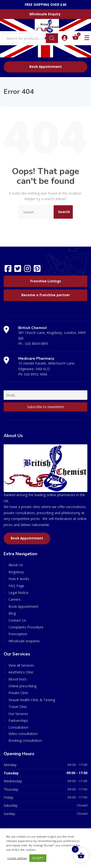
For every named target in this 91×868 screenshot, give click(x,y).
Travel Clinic (18, 707)
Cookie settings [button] (17, 858)
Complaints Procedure (26, 627)
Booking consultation (25, 740)
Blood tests (18, 679)
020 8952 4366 (36, 374)
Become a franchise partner (46, 295)
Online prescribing (22, 686)
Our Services (18, 714)
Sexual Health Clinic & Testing (32, 700)
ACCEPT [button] (38, 858)
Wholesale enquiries (24, 641)
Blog (12, 613)
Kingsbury (16, 572)
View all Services (21, 665)
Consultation (18, 727)
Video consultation (23, 734)
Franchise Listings (46, 281)
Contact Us (17, 620)
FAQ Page (16, 586)
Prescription (18, 634)
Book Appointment (46, 67)
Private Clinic (18, 693)
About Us (16, 565)
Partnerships (18, 720)
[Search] (52, 38)
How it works (19, 579)
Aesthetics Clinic (21, 672)
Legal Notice (18, 593)
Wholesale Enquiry (45, 14)
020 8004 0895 (37, 344)
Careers (15, 599)
